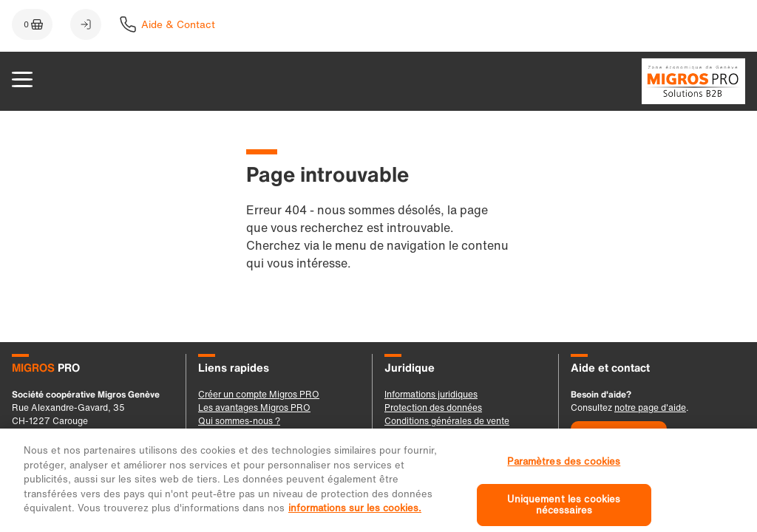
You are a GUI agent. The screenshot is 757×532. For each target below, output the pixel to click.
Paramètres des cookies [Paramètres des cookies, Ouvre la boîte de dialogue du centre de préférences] (564, 470)
